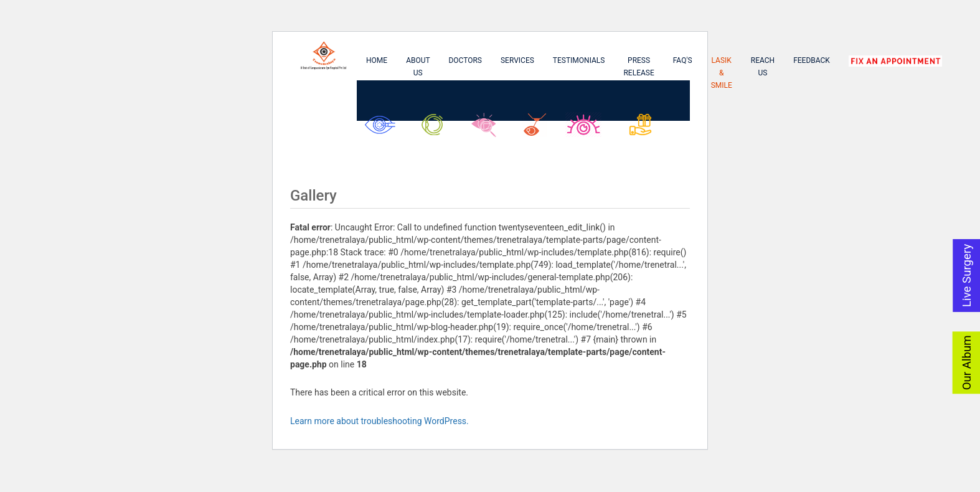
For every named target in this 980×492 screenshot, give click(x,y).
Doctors (465, 60)
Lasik (538, 130)
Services (517, 60)
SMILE (587, 130)
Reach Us (763, 67)
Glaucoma (436, 130)
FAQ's (683, 60)
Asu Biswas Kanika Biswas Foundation (651, 136)
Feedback (812, 60)
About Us (418, 67)
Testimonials (579, 60)
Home (377, 60)
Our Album (967, 362)
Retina (488, 130)
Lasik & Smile (722, 73)
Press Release (638, 67)
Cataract (383, 130)
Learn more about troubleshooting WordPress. (379, 421)
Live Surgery (967, 275)
